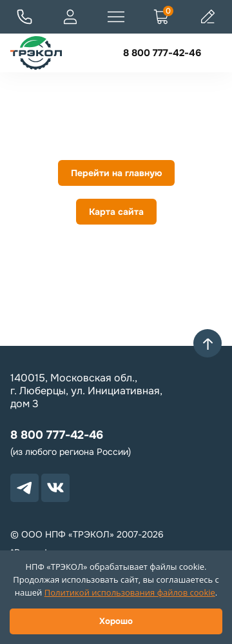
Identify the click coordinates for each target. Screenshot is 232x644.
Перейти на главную (116, 173)
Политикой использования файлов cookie (130, 592)
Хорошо (116, 621)
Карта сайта (116, 212)
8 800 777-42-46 (162, 53)
